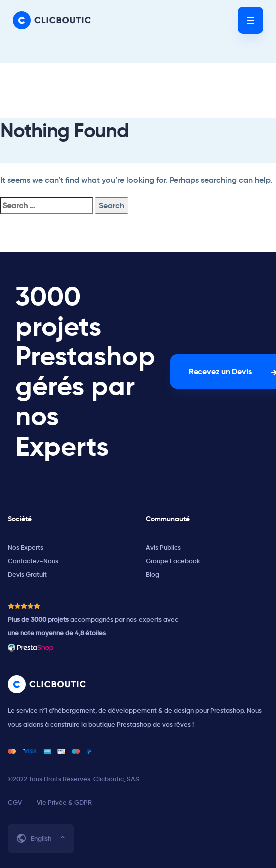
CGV (15, 803)
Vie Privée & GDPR (64, 803)
